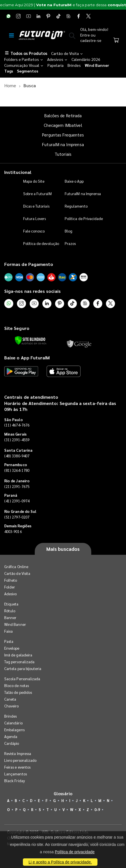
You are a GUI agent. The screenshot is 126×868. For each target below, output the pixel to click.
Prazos (70, 243)
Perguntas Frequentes (63, 135)
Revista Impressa (18, 753)
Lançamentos (16, 774)
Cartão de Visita (17, 573)
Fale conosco (34, 231)
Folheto (11, 580)
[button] (72, 37)
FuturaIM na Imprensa (63, 144)
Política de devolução (41, 243)
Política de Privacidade (84, 218)
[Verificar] (30, 340)
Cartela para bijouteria (23, 668)
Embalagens (14, 730)
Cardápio (12, 743)
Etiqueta (11, 604)
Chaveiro (12, 706)
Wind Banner (15, 624)
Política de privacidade (75, 852)
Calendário (13, 723)
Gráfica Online (16, 567)
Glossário (63, 793)
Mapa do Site (34, 181)
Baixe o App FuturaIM (27, 358)
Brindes (10, 716)
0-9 (97, 810)
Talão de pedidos (18, 692)
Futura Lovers (35, 218)
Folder (10, 587)
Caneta (10, 699)
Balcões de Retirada (63, 115)
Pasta (9, 641)
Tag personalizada (19, 662)
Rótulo (10, 611)
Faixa (8, 631)
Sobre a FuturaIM (37, 194)
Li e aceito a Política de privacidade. (60, 862)
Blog (69, 231)
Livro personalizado (20, 760)
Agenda (11, 736)
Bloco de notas (17, 685)
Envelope (12, 648)
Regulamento (76, 206)
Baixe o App (74, 181)
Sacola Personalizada (22, 679)
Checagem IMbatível (63, 125)
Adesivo (10, 594)
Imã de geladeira (18, 655)
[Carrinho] (116, 41)
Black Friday (15, 781)
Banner (10, 618)
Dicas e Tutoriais (36, 206)
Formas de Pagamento (29, 264)
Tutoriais (63, 154)
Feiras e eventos (17, 767)
